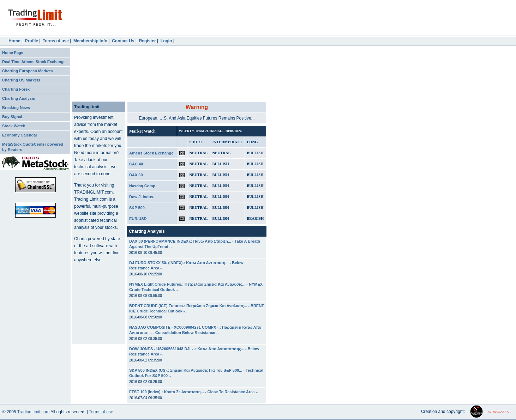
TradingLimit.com (34, 412)
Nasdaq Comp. (143, 186)
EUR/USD (138, 219)
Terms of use (101, 412)
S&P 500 (137, 208)
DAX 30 (136, 175)
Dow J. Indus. (142, 197)
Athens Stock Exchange (151, 153)
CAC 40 (136, 164)
